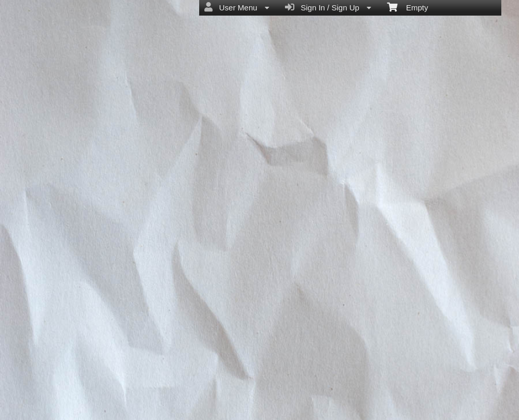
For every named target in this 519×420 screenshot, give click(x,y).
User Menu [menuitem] (237, 7)
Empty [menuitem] (407, 7)
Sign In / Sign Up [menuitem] (328, 7)
